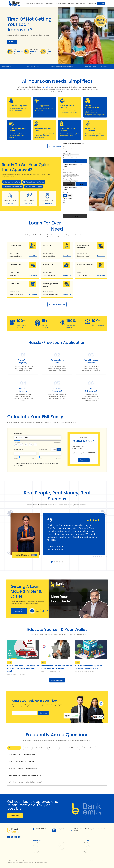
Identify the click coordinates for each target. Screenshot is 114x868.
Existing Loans (68, 198)
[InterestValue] (25, 457)
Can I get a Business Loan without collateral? (26, 775)
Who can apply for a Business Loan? (22, 755)
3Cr (31, 445)
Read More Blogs (57, 680)
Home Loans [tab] (54, 748)
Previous (69, 184)
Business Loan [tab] (14, 748)
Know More (33, 256)
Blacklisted (104, 860)
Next (75, 161)
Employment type (68, 179)
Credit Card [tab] (40, 748)
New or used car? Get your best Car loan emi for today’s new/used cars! (23, 668)
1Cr (26, 445)
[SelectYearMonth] (50, 457)
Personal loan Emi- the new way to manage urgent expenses (56, 667)
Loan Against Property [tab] (71, 748)
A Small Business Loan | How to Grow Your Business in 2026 (89, 667)
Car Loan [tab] (28, 748)
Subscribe (43, 713)
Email (66, 151)
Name (66, 147)
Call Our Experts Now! (57, 146)
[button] (52, 562)
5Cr (35, 445)
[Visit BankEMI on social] (9, 837)
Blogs (10, 662)
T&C (25, 860)
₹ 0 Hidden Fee (37, 67)
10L (16, 445)
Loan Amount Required (71, 174)
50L (21, 445)
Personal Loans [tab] (89, 748)
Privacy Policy (30, 860)
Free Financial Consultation (66, 67)
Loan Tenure (68, 193)
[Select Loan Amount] (38, 441)
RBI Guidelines (38, 860)
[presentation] (77, 209)
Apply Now (24, 42)
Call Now (12, 42)
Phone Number (68, 156)
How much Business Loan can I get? (22, 761)
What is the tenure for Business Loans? (23, 768)
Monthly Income (69, 170)
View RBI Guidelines (19, 611)
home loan (46, 87)
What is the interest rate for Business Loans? (25, 782)
